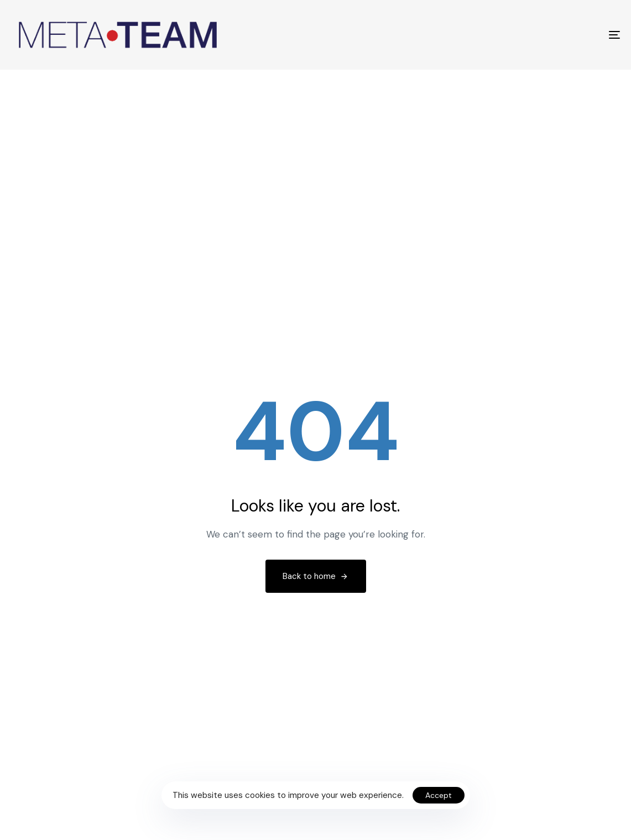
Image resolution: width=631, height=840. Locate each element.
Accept (439, 795)
